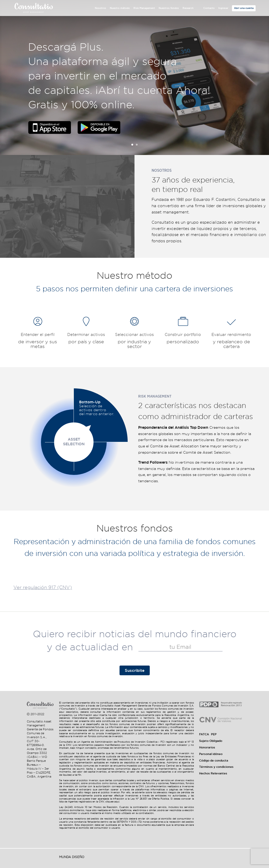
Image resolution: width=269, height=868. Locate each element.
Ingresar (223, 8)
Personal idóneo (211, 754)
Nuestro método (120, 8)
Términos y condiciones (216, 767)
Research (188, 8)
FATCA (204, 734)
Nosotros (100, 8)
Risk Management (144, 8)
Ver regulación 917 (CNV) (43, 587)
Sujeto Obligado (211, 741)
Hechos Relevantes (213, 773)
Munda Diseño (72, 857)
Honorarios (207, 747)
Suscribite (135, 670)
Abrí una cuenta (244, 8)
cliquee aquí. (113, 802)
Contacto (209, 8)
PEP (214, 734)
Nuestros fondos (169, 8)
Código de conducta (214, 760)
